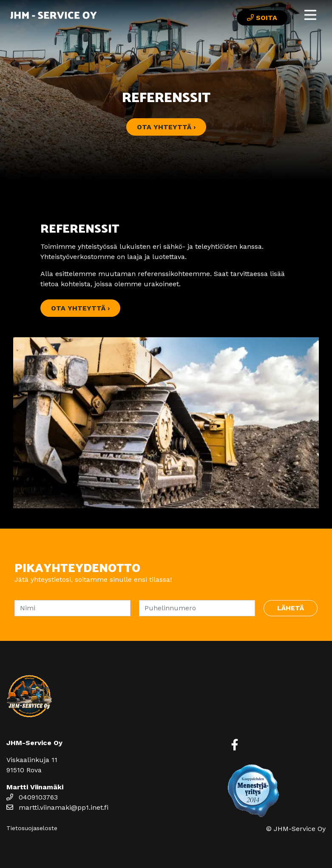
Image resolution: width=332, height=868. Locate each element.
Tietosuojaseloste (32, 828)
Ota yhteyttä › (166, 127)
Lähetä (291, 608)
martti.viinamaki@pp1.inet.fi (57, 807)
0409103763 (32, 797)
